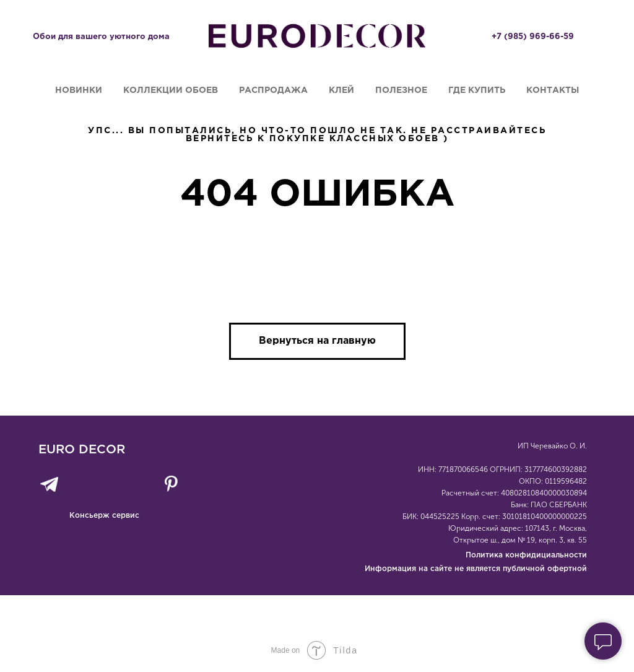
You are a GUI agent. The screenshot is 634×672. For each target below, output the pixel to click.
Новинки (79, 90)
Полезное (401, 90)
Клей (341, 90)
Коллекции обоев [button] (171, 90)
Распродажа (273, 90)
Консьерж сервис (104, 516)
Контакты (553, 90)
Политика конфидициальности (526, 555)
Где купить (477, 90)
